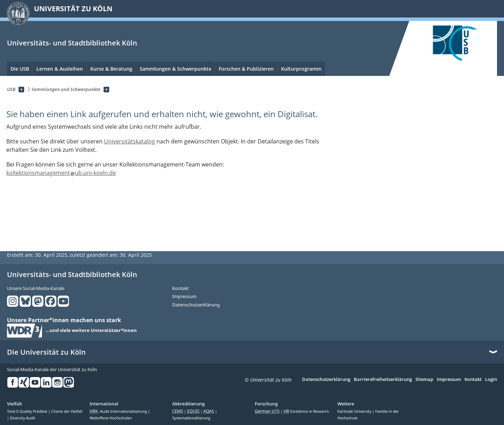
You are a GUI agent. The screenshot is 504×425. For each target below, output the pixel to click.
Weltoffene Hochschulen (111, 418)
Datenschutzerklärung (196, 305)
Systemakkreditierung (191, 418)
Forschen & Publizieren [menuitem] (246, 69)
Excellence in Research (306, 411)
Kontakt (181, 289)
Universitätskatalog (129, 141)
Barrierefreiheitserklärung (383, 380)
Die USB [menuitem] (20, 69)
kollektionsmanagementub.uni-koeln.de (61, 173)
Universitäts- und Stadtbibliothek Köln (72, 43)
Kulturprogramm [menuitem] (301, 69)
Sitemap (424, 380)
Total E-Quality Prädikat (28, 411)
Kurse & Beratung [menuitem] (111, 69)
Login (491, 380)
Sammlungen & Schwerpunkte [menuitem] (176, 69)
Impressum (184, 297)
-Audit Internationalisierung (119, 411)
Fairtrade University (355, 411)
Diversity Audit (23, 418)
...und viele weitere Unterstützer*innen (91, 331)
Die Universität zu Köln (46, 352)
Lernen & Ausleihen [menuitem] (60, 69)
